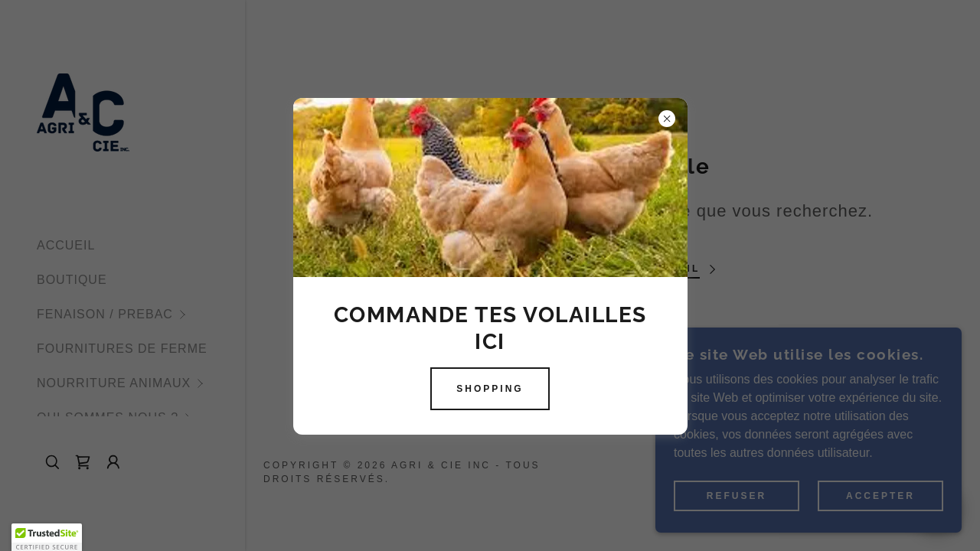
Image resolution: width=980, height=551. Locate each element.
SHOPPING (490, 389)
